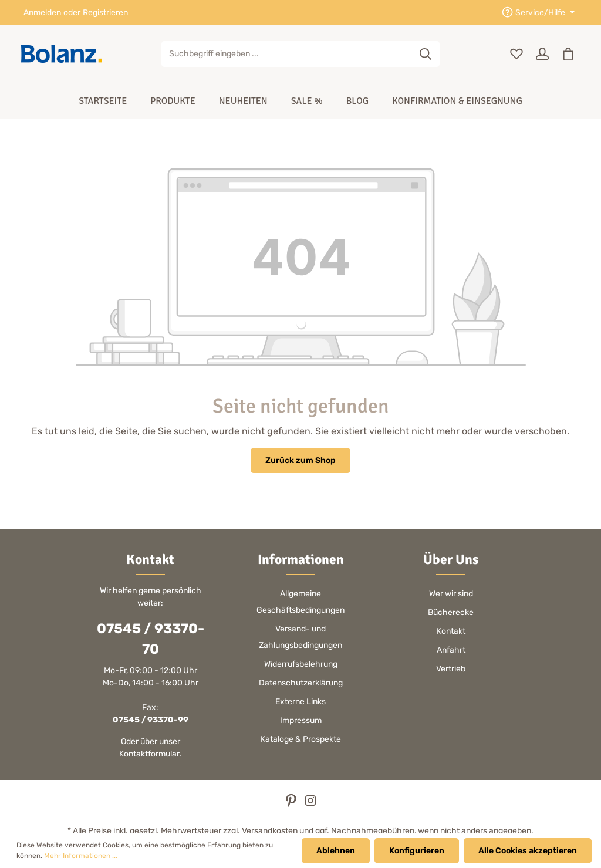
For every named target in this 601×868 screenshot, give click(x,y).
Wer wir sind (451, 594)
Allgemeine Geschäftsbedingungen (300, 602)
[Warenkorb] (568, 54)
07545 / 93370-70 (151, 639)
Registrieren (105, 13)
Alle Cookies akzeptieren (528, 851)
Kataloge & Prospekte (301, 739)
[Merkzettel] (516, 54)
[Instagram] (310, 804)
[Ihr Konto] (542, 54)
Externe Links (300, 702)
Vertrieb (451, 669)
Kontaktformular (149, 754)
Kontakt (451, 631)
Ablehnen (336, 851)
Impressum (301, 720)
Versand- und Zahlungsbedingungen (300, 637)
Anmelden (42, 13)
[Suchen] (426, 54)
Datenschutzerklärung (301, 683)
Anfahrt (451, 650)
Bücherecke (451, 612)
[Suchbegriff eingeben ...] (287, 54)
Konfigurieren (417, 851)
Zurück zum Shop (300, 460)
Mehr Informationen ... (81, 856)
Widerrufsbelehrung (301, 664)
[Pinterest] (292, 804)
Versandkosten (270, 831)
